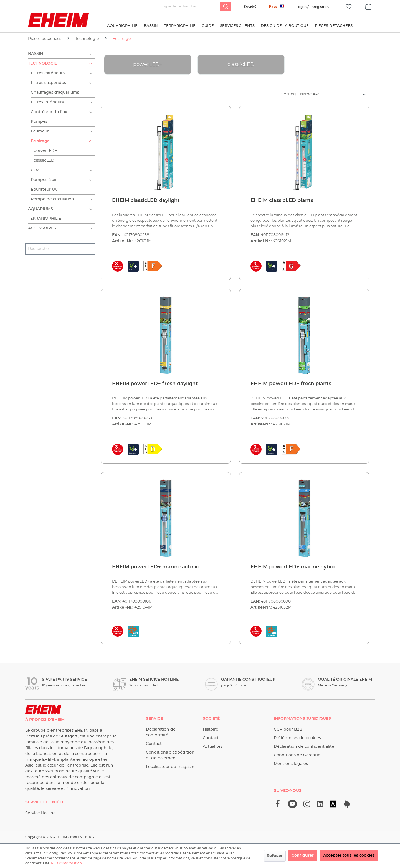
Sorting (289, 94)
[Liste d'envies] (349, 7)
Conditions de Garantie (297, 755)
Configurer (303, 856)
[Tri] (333, 94)
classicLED (44, 160)
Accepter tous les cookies (349, 856)
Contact (154, 744)
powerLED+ (45, 151)
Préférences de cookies (297, 738)
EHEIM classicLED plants (282, 201)
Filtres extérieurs (48, 73)
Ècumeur (40, 131)
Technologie (43, 63)
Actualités (213, 747)
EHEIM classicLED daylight (146, 201)
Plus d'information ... (68, 863)
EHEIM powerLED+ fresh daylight (155, 384)
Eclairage (40, 141)
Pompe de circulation (52, 199)
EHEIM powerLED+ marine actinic (155, 567)
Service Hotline (40, 813)
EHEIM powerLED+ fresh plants (291, 384)
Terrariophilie (45, 219)
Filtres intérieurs (47, 102)
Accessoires (42, 228)
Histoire (211, 729)
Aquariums (40, 209)
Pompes (39, 122)
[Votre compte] (312, 7)
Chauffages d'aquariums (55, 93)
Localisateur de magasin (170, 767)
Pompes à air (44, 180)
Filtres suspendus (48, 83)
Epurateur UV (44, 190)
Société (250, 7)
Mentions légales (291, 764)
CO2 (35, 170)
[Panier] (368, 6)
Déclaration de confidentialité (304, 747)
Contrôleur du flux (49, 112)
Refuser (275, 856)
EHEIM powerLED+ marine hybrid (294, 567)
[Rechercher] (226, 7)
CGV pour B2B (288, 729)
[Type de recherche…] (191, 7)
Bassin (36, 54)
